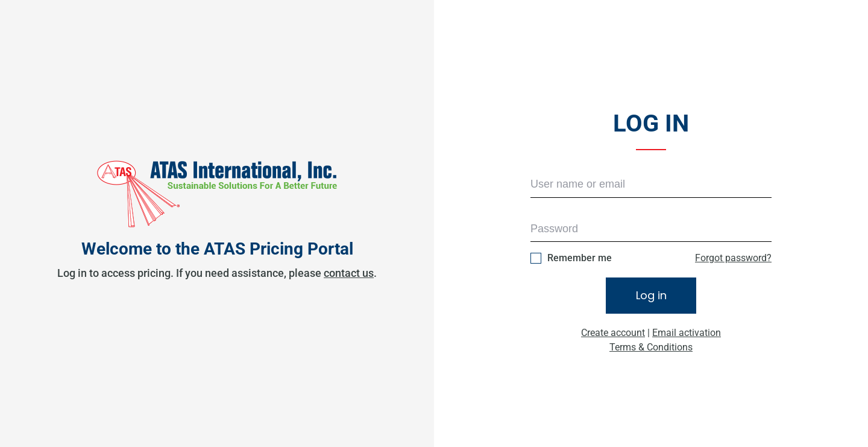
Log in (651, 295)
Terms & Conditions (651, 347)
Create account (613, 333)
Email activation (687, 333)
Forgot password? (733, 258)
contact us (349, 273)
